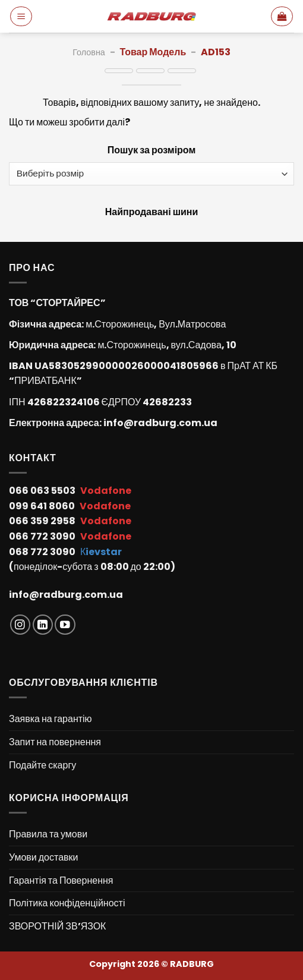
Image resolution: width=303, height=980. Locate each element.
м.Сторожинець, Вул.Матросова (156, 324)
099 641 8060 (43, 506)
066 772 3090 (43, 536)
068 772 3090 (43, 552)
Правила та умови (48, 834)
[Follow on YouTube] (65, 625)
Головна (89, 52)
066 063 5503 (43, 491)
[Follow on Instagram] (20, 625)
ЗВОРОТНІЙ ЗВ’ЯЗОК (57, 926)
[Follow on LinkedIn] (43, 625)
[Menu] (21, 16)
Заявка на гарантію (50, 719)
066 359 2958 (43, 521)
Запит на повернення (55, 742)
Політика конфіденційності (67, 903)
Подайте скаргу (42, 765)
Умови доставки (44, 857)
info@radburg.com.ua (160, 423)
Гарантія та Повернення (61, 880)
